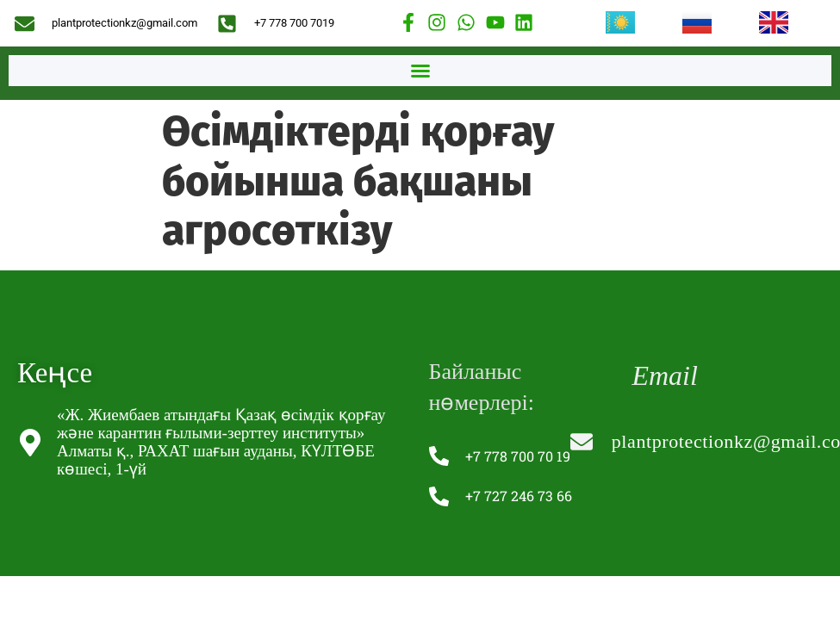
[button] (420, 71)
